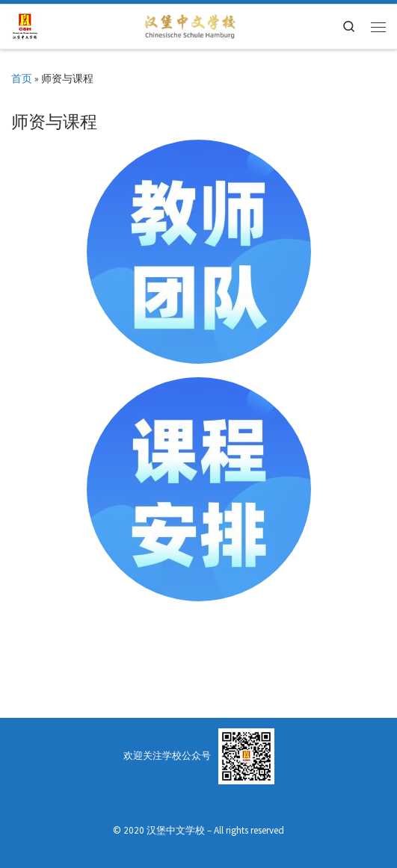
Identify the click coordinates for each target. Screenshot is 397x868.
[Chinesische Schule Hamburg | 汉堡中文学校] (190, 25)
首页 (22, 78)
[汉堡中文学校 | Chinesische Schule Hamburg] (25, 25)
